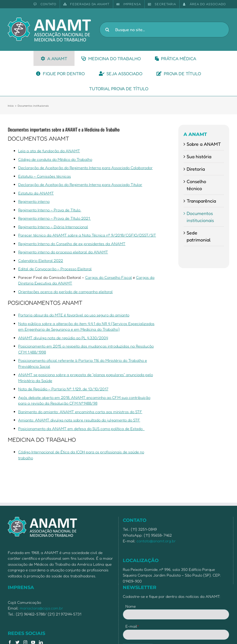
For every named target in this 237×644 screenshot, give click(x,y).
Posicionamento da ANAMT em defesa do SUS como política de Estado (81, 429)
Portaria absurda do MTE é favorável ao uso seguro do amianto (74, 315)
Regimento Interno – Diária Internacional (53, 227)
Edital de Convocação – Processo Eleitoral (55, 269)
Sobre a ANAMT (204, 144)
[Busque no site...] (164, 30)
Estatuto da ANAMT (36, 193)
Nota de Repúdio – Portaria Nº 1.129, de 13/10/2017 (63, 389)
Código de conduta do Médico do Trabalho (55, 159)
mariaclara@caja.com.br (41, 608)
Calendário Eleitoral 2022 (41, 261)
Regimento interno (34, 201)
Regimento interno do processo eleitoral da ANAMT (63, 252)
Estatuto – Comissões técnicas (45, 176)
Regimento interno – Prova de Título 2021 (55, 218)
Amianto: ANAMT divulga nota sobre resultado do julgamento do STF (79, 420)
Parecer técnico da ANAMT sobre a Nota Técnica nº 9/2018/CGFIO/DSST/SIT (87, 235)
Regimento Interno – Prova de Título (50, 210)
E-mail (132, 626)
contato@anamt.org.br (156, 541)
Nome (131, 606)
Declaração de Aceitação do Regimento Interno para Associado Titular (80, 185)
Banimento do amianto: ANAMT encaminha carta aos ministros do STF (80, 412)
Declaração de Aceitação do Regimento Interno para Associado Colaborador (85, 168)
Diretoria (196, 169)
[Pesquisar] (107, 30)
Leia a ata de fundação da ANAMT (49, 151)
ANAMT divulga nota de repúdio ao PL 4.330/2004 (63, 338)
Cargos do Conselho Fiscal (109, 277)
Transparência (201, 201)
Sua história (199, 156)
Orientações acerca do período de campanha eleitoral (65, 292)
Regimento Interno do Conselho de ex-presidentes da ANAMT (72, 244)
